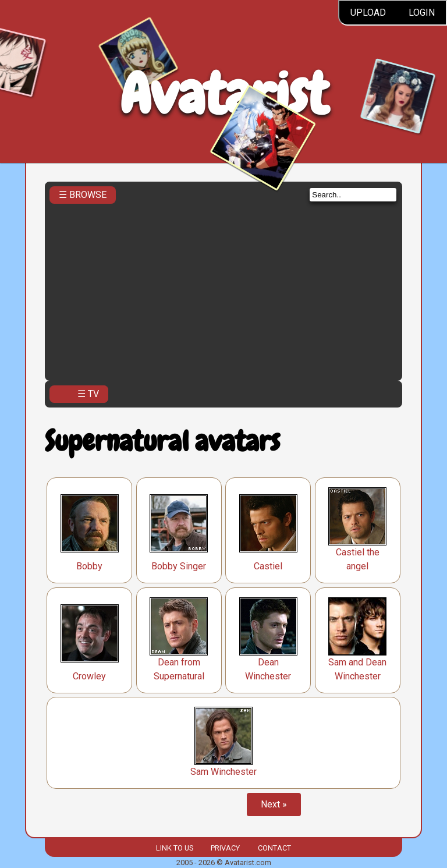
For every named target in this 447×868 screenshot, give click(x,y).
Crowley (89, 676)
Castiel (268, 566)
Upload (368, 13)
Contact (274, 848)
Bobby (89, 566)
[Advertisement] (223, 289)
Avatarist (224, 94)
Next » (274, 804)
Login (422, 13)
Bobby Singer (179, 566)
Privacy (225, 848)
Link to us (175, 848)
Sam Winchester (223, 772)
